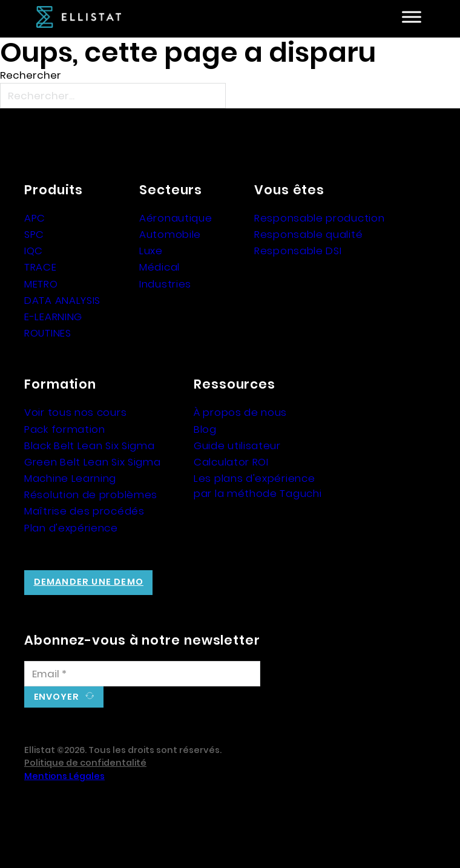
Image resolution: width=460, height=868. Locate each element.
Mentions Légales (64, 776)
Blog (205, 429)
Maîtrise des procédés (84, 511)
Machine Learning (70, 478)
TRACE (41, 267)
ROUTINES (48, 333)
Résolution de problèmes (91, 495)
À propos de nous (240, 412)
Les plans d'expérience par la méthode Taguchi (258, 486)
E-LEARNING (53, 317)
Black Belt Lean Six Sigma (90, 446)
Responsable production (319, 218)
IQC (34, 251)
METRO (41, 284)
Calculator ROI (231, 462)
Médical (159, 267)
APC (35, 218)
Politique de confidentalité (85, 763)
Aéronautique (176, 218)
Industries (165, 284)
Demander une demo (89, 582)
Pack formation (65, 429)
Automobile (170, 234)
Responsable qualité (308, 234)
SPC (34, 234)
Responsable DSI (298, 251)
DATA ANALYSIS (62, 300)
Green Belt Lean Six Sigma (93, 462)
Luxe (151, 251)
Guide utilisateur (237, 446)
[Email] (142, 674)
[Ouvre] (412, 17)
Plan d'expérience (71, 528)
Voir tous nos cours (75, 412)
